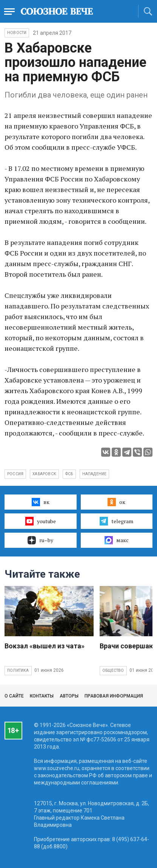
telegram (116, 521)
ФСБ (69, 474)
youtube (41, 521)
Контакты (42, 696)
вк (41, 502)
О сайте (14, 696)
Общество (113, 670)
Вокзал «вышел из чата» (45, 646)
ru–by (40, 540)
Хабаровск (44, 474)
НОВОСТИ (17, 33)
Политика (18, 670)
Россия (15, 474)
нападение (95, 474)
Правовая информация (114, 696)
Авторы (69, 696)
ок (116, 502)
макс (117, 540)
